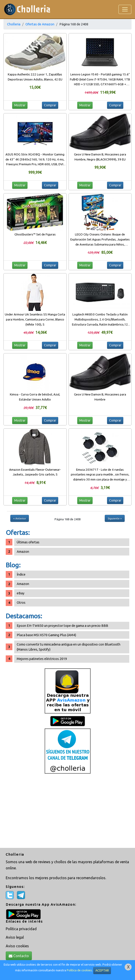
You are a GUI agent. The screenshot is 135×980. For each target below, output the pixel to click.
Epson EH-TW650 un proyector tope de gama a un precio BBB (62, 626)
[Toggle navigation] (125, 9)
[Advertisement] (67, 811)
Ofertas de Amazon (40, 24)
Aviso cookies (17, 946)
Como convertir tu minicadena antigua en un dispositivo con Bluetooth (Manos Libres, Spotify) (69, 647)
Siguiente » (115, 518)
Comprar (50, 105)
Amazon (23, 551)
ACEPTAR (102, 970)
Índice (21, 574)
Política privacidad (21, 929)
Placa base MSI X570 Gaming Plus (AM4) (46, 635)
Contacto (19, 956)
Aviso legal (15, 937)
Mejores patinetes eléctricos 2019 (42, 659)
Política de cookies (79, 970)
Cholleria (14, 24)
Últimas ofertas (28, 542)
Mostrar (20, 105)
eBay (21, 593)
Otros (21, 602)
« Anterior (20, 518)
